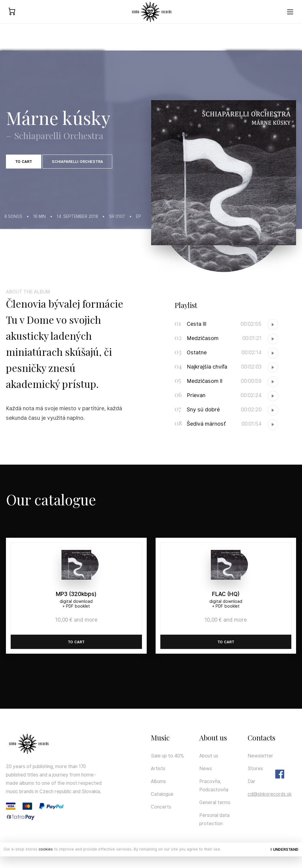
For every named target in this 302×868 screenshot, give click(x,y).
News (206, 769)
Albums (158, 781)
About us (209, 756)
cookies (46, 849)
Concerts (161, 807)
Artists (158, 769)
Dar (252, 781)
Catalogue (162, 794)
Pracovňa (210, 781)
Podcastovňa (214, 790)
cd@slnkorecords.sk (270, 794)
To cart (24, 162)
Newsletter (260, 756)
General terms (215, 802)
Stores (255, 769)
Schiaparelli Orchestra (77, 162)
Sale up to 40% (167, 756)
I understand (284, 849)
